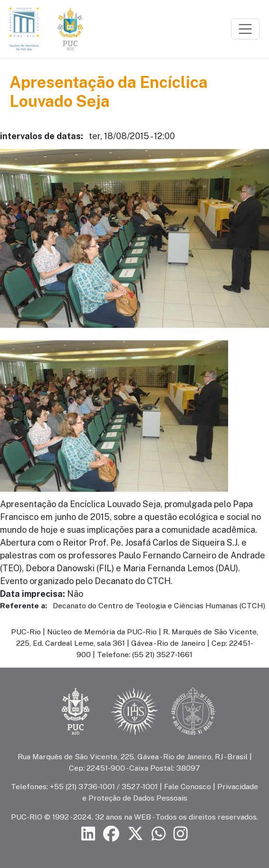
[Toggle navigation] (245, 29)
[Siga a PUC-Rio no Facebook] (111, 834)
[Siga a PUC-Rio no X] (135, 834)
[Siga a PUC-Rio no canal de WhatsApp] (159, 834)
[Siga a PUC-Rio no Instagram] (181, 834)
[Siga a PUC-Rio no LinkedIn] (88, 834)
